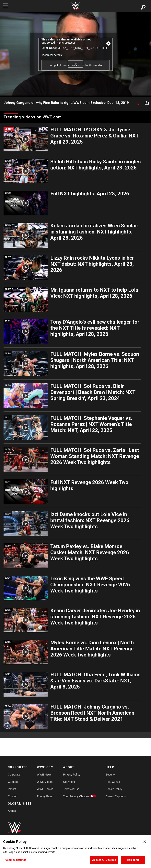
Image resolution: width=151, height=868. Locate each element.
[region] (75, 852)
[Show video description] (138, 103)
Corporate (14, 775)
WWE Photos (45, 789)
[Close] (145, 842)
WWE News (44, 775)
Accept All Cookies (104, 860)
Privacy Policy (72, 775)
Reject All (133, 860)
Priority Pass (45, 796)
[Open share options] (147, 103)
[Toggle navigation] (6, 6)
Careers (13, 782)
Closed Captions (116, 796)
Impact (12, 789)
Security (111, 775)
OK (75, 64)
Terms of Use (71, 789)
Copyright (69, 782)
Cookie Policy (114, 789)
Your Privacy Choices (76, 796)
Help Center (113, 782)
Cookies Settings (16, 860)
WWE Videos (45, 782)
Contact (13, 796)
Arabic (12, 811)
